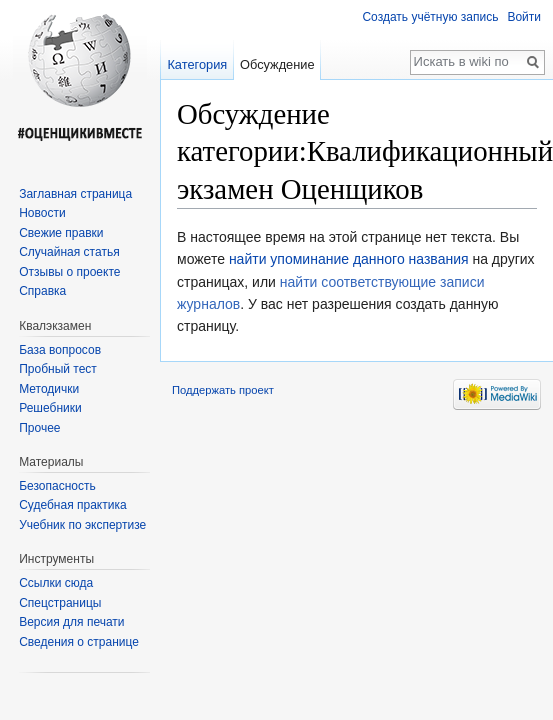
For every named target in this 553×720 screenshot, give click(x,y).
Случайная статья (69, 252)
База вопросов (60, 350)
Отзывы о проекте (69, 272)
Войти (524, 17)
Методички (49, 389)
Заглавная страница (75, 194)
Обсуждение (277, 64)
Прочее (39, 428)
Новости (42, 213)
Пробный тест (58, 369)
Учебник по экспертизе (82, 525)
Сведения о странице (79, 642)
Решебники (50, 408)
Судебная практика (72, 505)
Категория (197, 64)
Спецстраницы (60, 603)
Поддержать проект (223, 390)
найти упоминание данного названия (349, 259)
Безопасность (57, 486)
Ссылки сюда (56, 583)
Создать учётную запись (430, 17)
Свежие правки (61, 233)
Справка (42, 291)
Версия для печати (71, 622)
